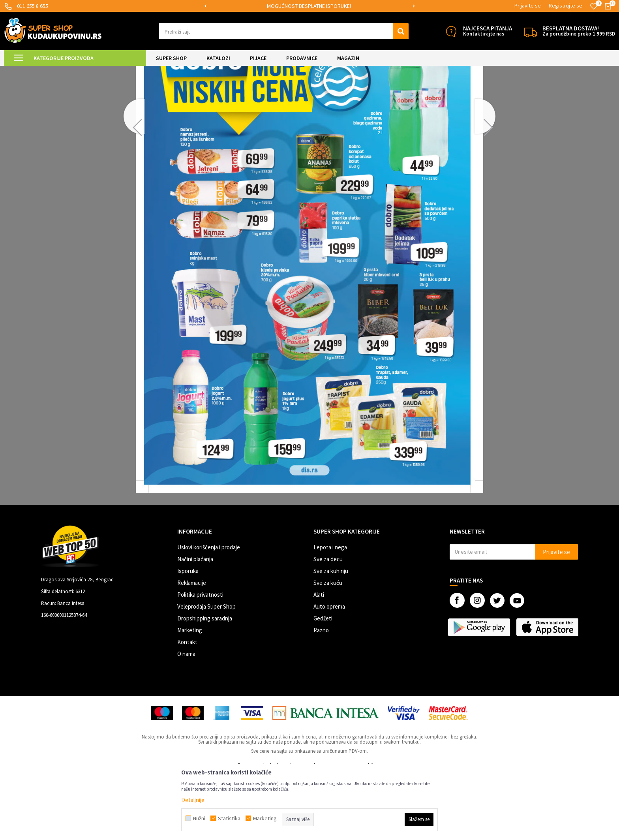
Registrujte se (566, 6)
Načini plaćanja (195, 625)
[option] (310, 6)
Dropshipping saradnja (205, 684)
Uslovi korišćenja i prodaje (209, 613)
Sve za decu (328, 625)
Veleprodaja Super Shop (206, 672)
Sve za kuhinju (331, 637)
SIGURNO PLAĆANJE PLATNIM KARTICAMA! (309, 6)
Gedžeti (323, 684)
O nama (186, 720)
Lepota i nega (330, 613)
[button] (284, 31)
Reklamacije (192, 649)
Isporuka (188, 637)
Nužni (199, 818)
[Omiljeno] (594, 6)
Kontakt (187, 708)
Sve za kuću (328, 649)
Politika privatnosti (200, 661)
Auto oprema (329, 672)
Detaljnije (193, 800)
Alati (319, 661)
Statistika (229, 818)
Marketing (190, 696)
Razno (321, 696)
